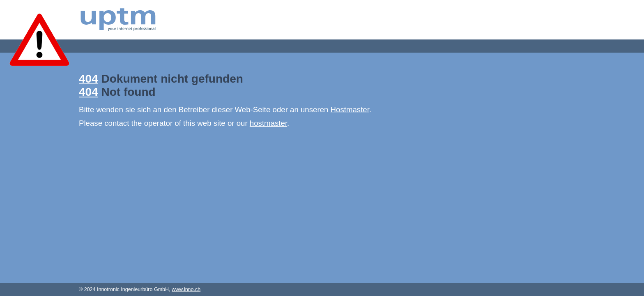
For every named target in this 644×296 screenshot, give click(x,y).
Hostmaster (350, 110)
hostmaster (268, 123)
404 (89, 79)
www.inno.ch (186, 289)
